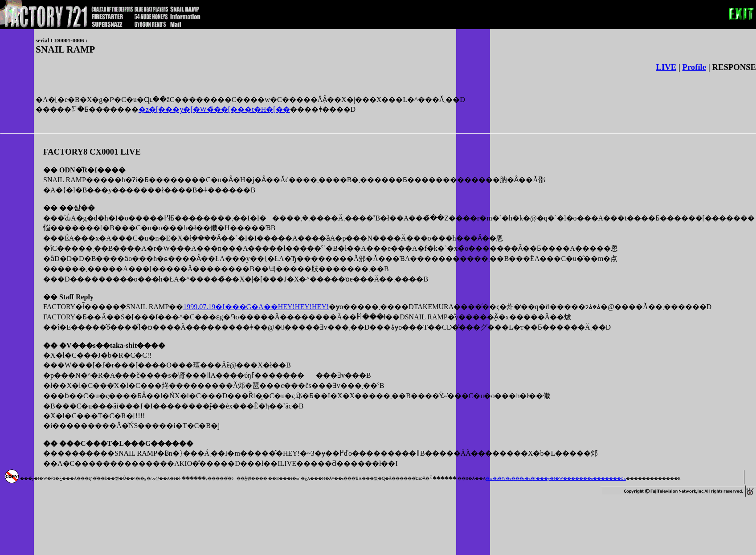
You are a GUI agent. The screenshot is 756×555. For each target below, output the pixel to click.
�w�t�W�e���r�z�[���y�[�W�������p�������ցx (556, 478)
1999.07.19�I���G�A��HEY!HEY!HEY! (256, 307)
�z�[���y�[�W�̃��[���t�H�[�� (214, 109)
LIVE (666, 67)
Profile (695, 67)
